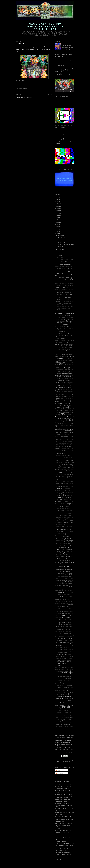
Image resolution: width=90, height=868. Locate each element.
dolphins (61, 366)
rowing (70, 596)
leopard (69, 473)
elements (67, 379)
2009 (58, 231)
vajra (64, 691)
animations (58, 284)
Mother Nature (64, 507)
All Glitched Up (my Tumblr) (62, 72)
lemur (64, 473)
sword (69, 653)
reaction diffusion (62, 584)
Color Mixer (67, 332)
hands (71, 433)
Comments (59, 773)
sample (72, 603)
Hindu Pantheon (63, 441)
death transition (61, 349)
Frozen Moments (59, 99)
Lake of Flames (64, 469)
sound (67, 637)
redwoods (65, 587)
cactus (63, 318)
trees (65, 682)
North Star (58, 521)
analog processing (63, 273)
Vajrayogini (70, 691)
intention (63, 457)
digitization (69, 359)
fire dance (61, 395)
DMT (61, 364)
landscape (71, 469)
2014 (58, 220)
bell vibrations (70, 301)
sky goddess (61, 632)
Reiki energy (60, 589)
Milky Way (70, 503)
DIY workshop (70, 362)
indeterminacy (69, 454)
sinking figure (69, 626)
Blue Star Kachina (63, 308)
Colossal (58, 335)
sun (64, 651)
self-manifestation (68, 612)
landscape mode (61, 471)
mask (58, 494)
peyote (57, 538)
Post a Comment (20, 92)
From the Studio (67, 409)
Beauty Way (59, 301)
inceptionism (60, 454)
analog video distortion (67, 276)
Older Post (49, 94)
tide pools (66, 666)
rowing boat (59, 598)
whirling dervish (59, 718)
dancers (71, 344)
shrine (59, 619)
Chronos (65, 328)
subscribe (66, 649)
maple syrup (70, 491)
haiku (71, 429)
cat (72, 319)
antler (72, 284)
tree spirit (60, 682)
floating (63, 400)
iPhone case (63, 459)
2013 (58, 222)
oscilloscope (69, 526)
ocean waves (59, 525)
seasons (59, 608)
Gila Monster (69, 414)
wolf (72, 721)
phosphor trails (60, 540)
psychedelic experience (64, 570)
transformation (67, 677)
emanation (61, 380)
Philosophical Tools (67, 538)
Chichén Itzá (62, 327)
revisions (61, 591)
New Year (65, 515)
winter (64, 719)
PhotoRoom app (63, 544)
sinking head (60, 628)
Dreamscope (67, 366)
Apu (66, 285)
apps (62, 285)
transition (60, 678)
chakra (70, 323)
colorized (69, 333)
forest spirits (68, 405)
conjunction (69, 335)
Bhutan (60, 303)
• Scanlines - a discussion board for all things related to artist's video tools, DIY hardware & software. (64, 845)
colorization (61, 333)
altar (71, 267)
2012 (58, 224)
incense (71, 452)
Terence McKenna (63, 662)
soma (65, 635)
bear (71, 300)
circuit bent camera (61, 330)
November (61, 238)
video (69, 694)
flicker (58, 400)
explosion (71, 390)
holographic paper (62, 443)
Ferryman (71, 393)
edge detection (66, 375)
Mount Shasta (63, 509)
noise (71, 519)
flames (58, 398)
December (61, 236)
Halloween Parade (60, 431)
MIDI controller (62, 503)
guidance (66, 429)
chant (66, 325)
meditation (59, 501)
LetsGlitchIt (59, 475)
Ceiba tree (62, 321)
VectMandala (64, 692)
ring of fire (67, 591)
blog (66, 307)
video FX (62, 701)
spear (72, 637)
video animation (64, 696)
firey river (67, 396)
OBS (71, 521)
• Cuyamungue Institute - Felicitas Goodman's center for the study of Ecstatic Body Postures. (64, 796)
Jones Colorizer (65, 462)
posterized (63, 557)
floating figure (69, 400)
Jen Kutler (62, 461)
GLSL (64, 418)
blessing (70, 305)
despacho (66, 353)
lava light (69, 471)
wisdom (69, 719)
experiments (64, 390)
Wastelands (58, 714)
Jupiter (61, 466)
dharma (71, 353)
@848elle (70, 258)
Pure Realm (69, 575)
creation (63, 339)
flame (72, 397)
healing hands (64, 436)
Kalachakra (67, 466)
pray (70, 560)
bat (68, 300)
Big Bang (65, 303)
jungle (66, 464)
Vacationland (58, 691)
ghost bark (66, 412)
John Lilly (58, 462)
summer (60, 651)
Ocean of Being (68, 522)
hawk (58, 434)
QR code (58, 577)
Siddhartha (58, 621)
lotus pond (63, 482)
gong (57, 422)
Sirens (66, 628)
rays (62, 582)
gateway (59, 412)
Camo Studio (69, 318)
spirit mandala (68, 640)
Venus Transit (61, 695)
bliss (63, 307)
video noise (65, 703)
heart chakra (64, 438)
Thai (71, 662)
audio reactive (64, 294)
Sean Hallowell (67, 607)
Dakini (22, 82)
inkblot (70, 455)
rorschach (61, 596)
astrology (71, 289)
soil (62, 635)
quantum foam (64, 577)
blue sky (70, 307)
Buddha (59, 314)
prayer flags (64, 562)
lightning (63, 476)
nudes (67, 521)
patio (61, 537)
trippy (62, 684)
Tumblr (58, 686)
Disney (65, 360)
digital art (65, 357)
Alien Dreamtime (65, 265)
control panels (70, 337)
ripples (72, 591)
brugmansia (69, 312)
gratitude (71, 422)
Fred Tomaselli (59, 409)
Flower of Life (64, 402)
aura (70, 294)
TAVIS (66, 658)
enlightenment (69, 382)
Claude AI (71, 330)
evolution (70, 386)
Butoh (59, 318)
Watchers (65, 714)
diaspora (58, 355)
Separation (58, 614)
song (69, 635)
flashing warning (69, 398)
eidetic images (68, 377)
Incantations (58, 130)
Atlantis (61, 291)
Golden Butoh (68, 420)
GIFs (63, 414)
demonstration (59, 353)
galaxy (71, 411)
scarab (59, 607)
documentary (70, 364)
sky (56, 632)
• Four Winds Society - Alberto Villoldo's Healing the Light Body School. (63, 805)
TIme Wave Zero (66, 668)
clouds (61, 332)
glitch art (65, 416)
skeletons (65, 630)
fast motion (71, 391)
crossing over (69, 339)
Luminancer (60, 485)
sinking (63, 626)
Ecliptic (59, 373)
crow (57, 340)
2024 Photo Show (64, 260)
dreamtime (60, 368)
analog (61, 272)
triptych (67, 684)
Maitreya (71, 487)
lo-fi (67, 478)
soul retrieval (62, 637)
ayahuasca (67, 298)
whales (70, 716)
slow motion (60, 633)
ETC (65, 386)
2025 (58, 197)
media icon (70, 496)
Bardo (64, 300)
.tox (66, 258)
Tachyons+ (65, 656)
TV (65, 686)
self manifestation (67, 610)
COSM (58, 339)
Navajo (59, 515)
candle (58, 319)
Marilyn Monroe (59, 492)
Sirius (70, 628)
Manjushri (58, 491)
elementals (60, 378)
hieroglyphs (63, 440)
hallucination (69, 431)
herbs (58, 440)
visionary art (64, 707)
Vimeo (62, 705)
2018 (58, 211)
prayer (57, 562)
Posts (58, 770)
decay (67, 349)
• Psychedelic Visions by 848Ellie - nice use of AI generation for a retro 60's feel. (64, 832)
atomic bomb (67, 291)
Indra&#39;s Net (60, 456)
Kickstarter (58, 468)
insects (58, 457)
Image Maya (70, 448)
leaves (59, 473)
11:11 (57, 260)
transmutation (59, 680)
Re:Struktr (68, 582)
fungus (66, 410)
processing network (67, 564)
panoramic (68, 533)
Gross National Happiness (66, 427)
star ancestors (68, 644)
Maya (40, 82)
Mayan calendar (61, 496)
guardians (59, 429)
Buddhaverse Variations (61, 132)
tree (65, 680)
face (56, 391)
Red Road (59, 587)
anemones (59, 280)
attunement (60, 293)
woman (58, 723)
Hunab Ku (58, 448)
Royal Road (59, 600)
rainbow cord (64, 578)
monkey (65, 505)
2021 (58, 204)
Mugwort (64, 510)
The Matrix (68, 664)
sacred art (64, 601)
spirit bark (60, 638)
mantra (64, 490)
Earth (59, 371)
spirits (57, 642)
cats (58, 321)
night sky (66, 519)
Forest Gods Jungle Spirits (61, 134)
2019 (58, 208)
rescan (67, 589)
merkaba (67, 501)
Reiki (71, 587)
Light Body (66, 475)
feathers (57, 393)
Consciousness (61, 337)
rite (56, 593)
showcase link (68, 617)
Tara (57, 658)
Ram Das (70, 578)
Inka (66, 456)
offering (45, 82)
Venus (71, 692)
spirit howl (60, 640)
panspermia (58, 535)
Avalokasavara (60, 296)
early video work (69, 370)
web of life (60, 716)
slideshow (71, 632)
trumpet (72, 684)
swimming (69, 651)
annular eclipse (66, 284)
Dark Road (69, 346)
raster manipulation (61, 580)
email (71, 379)
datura (58, 348)
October (60, 240)
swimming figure (62, 653)
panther (65, 535)
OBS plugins (59, 522)
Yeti (63, 728)
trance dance (65, 675)
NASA (70, 512)
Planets (65, 545)
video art (60, 699)
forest (60, 403)
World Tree (59, 724)
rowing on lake (68, 598)
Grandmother (64, 422)
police (57, 553)
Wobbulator (66, 721)
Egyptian (59, 377)
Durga (27, 82)
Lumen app (69, 483)
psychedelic (67, 568)
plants (63, 549)
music (66, 512)
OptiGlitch (59, 526)
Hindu (57, 441)
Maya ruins (69, 494)
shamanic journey (65, 615)
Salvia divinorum (65, 603)
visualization (61, 709)
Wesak (66, 716)
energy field (60, 382)
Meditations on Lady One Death (66, 244)
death (70, 347)
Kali (72, 466)
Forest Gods (60, 405)
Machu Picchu (68, 485)
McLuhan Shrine (59, 101)
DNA (65, 364)
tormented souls (60, 671)
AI (67, 263)
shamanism (58, 618)
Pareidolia (71, 535)
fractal (58, 407)
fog (56, 404)
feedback (64, 393)
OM (72, 524)
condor (63, 335)
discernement (59, 360)
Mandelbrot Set (68, 489)
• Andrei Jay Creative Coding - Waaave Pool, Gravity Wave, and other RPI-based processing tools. (64, 783)
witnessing (58, 721)
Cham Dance (59, 325)
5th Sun (64, 261)
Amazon (69, 268)
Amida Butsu (65, 270)
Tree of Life (70, 680)
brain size (62, 312)
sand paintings (59, 605)
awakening (60, 298)
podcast (59, 551)
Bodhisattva (61, 310)
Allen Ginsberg (66, 267)
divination (59, 362)
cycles (60, 342)
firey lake (61, 397)
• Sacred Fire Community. (61, 841)
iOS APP (69, 457)
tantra (71, 656)
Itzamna (69, 459)
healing (64, 434)
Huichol (61, 447)
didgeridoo (65, 354)
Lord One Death (64, 480)
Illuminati (64, 448)
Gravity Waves (59, 424)
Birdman (59, 305)
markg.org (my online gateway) (62, 74)
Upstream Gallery (62, 687)
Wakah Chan (68, 712)
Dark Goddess (60, 346)
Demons (69, 351)
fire (57, 395)
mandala (60, 488)
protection (60, 566)
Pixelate (60, 545)
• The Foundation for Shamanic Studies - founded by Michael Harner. (63, 854)
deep (71, 349)
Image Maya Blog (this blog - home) (64, 68)
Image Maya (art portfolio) (61, 70)
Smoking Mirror (68, 633)
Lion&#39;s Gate (60, 478)
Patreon (66, 537)
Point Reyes (69, 551)
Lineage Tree (69, 476)
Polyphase (64, 553)
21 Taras (71, 260)
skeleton (59, 630)
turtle (62, 686)
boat (69, 308)
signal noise (61, 625)
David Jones (64, 348)
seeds (64, 608)
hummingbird (69, 446)
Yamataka (65, 726)
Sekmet (58, 610)
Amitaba (71, 270)
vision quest (69, 705)
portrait (66, 555)
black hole (64, 305)
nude (63, 521)
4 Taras (58, 261)
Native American (61, 514)
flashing (63, 398)
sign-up (64, 621)
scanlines (70, 605)
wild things (67, 718)
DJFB (57, 364)
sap (65, 605)
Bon (67, 310)
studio (60, 649)
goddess (59, 420)
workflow (70, 723)
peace (71, 537)
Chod (68, 327)
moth (57, 507)
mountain (70, 509)
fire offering (68, 395)
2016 (58, 215)
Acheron (64, 263)
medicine (61, 497)
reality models (70, 585)
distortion (70, 360)
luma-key (63, 483)
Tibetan (60, 666)
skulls (70, 630)
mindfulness (59, 505)
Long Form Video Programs (62, 136)
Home (34, 94)
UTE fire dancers (66, 689)
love (68, 482)
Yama (60, 726)
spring (60, 644)
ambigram (58, 270)
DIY (64, 362)
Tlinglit (67, 669)
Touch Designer (67, 673)
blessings (58, 307)
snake (58, 635)
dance (66, 344)
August (60, 250)
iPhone (57, 459)
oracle (64, 526)
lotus (58, 481)
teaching (71, 658)
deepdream (61, 351)
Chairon (65, 323)
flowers (71, 402)
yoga (66, 728)
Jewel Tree (69, 461)
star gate (59, 646)
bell (64, 301)
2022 (58, 202)
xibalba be (19, 83)
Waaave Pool (67, 711)
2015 (58, 218)
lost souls (71, 480)
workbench (64, 723)
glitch (58, 416)
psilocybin (59, 568)
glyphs (69, 418)
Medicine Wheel (67, 500)
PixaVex (70, 544)
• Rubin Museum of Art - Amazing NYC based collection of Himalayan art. (64, 838)
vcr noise (58, 692)
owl (71, 528)
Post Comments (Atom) (29, 98)
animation (67, 282)
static (69, 646)
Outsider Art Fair (63, 528)
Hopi (63, 445)
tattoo (61, 658)
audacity (67, 293)
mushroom (60, 512)
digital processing (65, 357)
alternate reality (61, 268)
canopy (63, 319)
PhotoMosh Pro (59, 542)
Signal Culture (70, 621)
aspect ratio (58, 289)
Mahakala (59, 487)
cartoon (68, 319)
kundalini (64, 468)
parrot (57, 537)
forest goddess (68, 404)
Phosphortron (68, 540)
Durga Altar (20, 43)
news (70, 515)
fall (60, 391)
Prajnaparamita (63, 560)
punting (62, 575)
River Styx (62, 593)
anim (64, 280)
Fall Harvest (64, 391)
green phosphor (65, 425)
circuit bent (71, 328)
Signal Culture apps (64, 623)
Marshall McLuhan (69, 492)
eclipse (69, 371)
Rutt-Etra (66, 600)
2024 (58, 199)
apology (58, 285)
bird (70, 303)
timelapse (62, 669)
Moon (70, 505)
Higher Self (70, 440)
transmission (68, 678)
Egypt (72, 375)
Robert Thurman (66, 595)
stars (65, 646)
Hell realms (70, 438)
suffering (71, 649)
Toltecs (71, 669)
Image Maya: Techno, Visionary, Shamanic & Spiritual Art (45, 26)
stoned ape (66, 648)
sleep (66, 632)
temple (58, 660)
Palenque (67, 532)
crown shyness (63, 340)
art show (69, 287)
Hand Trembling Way (62, 433)
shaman (65, 613)
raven (58, 582)
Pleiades (69, 549)
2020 (58, 206)
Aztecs (58, 300)
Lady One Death (34, 82)
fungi (61, 410)
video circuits (69, 699)
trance (58, 675)
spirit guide (68, 638)
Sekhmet (69, 608)
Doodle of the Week (60, 103)
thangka (61, 664)
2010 (58, 229)
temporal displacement (67, 660)
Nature (69, 514)
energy (68, 380)
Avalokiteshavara (69, 296)
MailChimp (65, 487)
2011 (58, 227)
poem (64, 551)
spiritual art (64, 642)
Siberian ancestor (67, 619)
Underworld (70, 685)
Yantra (71, 726)
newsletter (58, 517)
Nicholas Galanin (66, 517)
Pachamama (61, 530)
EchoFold (64, 371)
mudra (58, 510)
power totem (67, 558)
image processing (64, 450)
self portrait (60, 612)
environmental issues (63, 384)
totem (66, 671)
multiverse (70, 510)
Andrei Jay (69, 278)
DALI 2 (61, 344)
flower (57, 402)
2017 (58, 213)
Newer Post (19, 94)
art (64, 287)
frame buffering (67, 407)
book (58, 312)
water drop (71, 714)
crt (68, 340)
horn (66, 445)
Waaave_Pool (60, 712)
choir (61, 328)
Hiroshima (71, 441)
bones (71, 310)
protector (67, 566)
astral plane (65, 289)
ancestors (60, 278)
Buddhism (67, 316)
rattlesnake (71, 580)
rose (66, 596)
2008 (58, 234)
